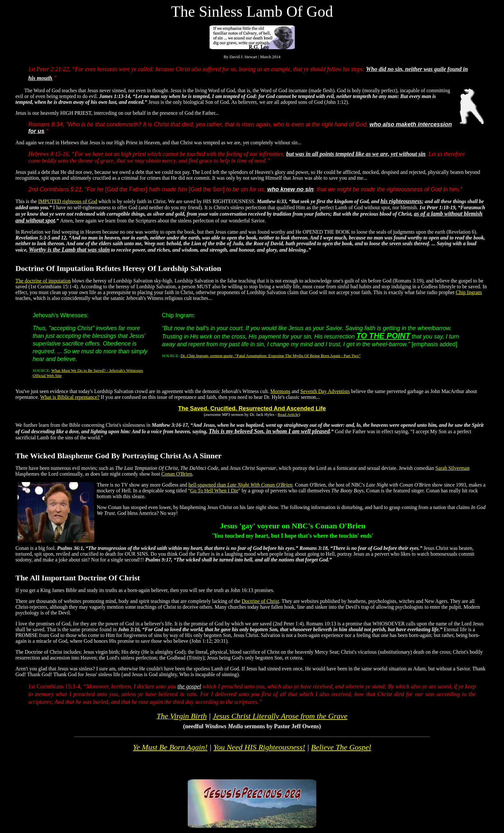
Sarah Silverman (452, 468)
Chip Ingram (469, 292)
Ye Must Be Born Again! (170, 747)
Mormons (280, 391)
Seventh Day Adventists (325, 391)
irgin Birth (190, 716)
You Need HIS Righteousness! (259, 747)
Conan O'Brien (177, 474)
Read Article (288, 414)
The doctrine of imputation (43, 281)
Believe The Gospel (341, 747)
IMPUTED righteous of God (68, 201)
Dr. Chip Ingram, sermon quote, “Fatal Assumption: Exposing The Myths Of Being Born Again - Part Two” (271, 356)
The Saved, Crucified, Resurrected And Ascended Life (252, 408)
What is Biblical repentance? (70, 397)
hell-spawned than (240, 485)
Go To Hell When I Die (214, 491)
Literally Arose (280, 716)
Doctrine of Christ (260, 601)
